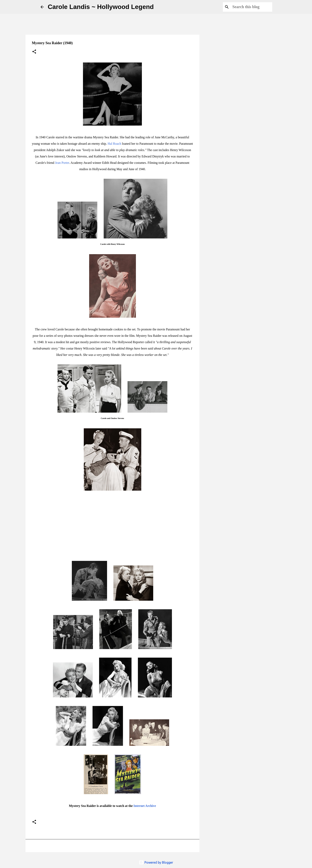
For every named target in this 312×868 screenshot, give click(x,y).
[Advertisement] (223, 172)
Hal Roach (114, 144)
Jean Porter (62, 163)
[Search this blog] (251, 7)
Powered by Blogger (156, 862)
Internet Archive (145, 806)
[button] (34, 52)
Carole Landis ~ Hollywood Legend (101, 7)
